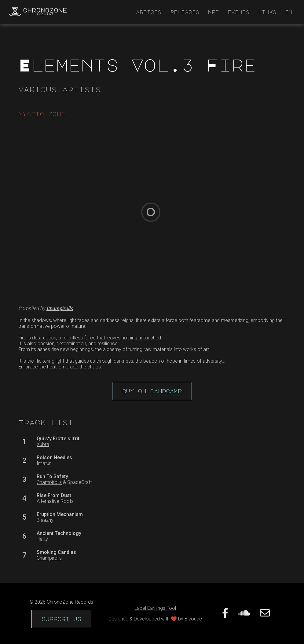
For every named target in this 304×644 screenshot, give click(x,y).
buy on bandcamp (152, 391)
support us (61, 619)
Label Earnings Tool (155, 608)
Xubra (43, 444)
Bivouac (193, 619)
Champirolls (49, 482)
